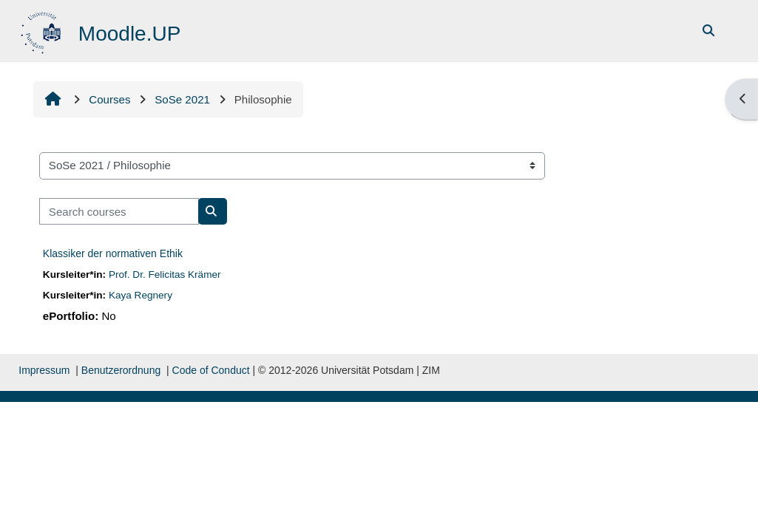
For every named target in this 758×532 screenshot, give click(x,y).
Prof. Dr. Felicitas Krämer (165, 274)
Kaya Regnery (141, 295)
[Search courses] (119, 212)
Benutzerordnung (121, 370)
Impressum (44, 370)
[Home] (43, 30)
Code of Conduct (211, 370)
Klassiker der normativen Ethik (113, 253)
